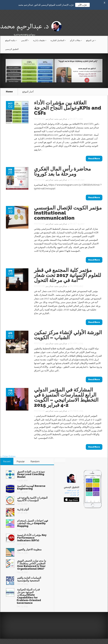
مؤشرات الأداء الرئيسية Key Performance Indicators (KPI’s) (32, 537)
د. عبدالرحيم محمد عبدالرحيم (57, 119)
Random (35, 461)
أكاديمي (25, 40)
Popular (21, 461)
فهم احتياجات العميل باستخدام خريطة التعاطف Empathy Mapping (33, 523)
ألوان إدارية (23, 509)
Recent (7, 461)
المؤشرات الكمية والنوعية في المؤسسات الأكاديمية (32, 499)
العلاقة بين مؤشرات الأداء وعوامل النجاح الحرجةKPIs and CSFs (68, 107)
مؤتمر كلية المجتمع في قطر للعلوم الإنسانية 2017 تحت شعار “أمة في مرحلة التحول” (68, 275)
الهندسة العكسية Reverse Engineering (31, 487)
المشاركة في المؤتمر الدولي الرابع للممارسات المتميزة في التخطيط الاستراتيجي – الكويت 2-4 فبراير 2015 (66, 397)
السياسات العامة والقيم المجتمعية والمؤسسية (29, 579)
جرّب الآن (82, 5)
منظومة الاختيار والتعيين (29, 549)
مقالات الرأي (76, 40)
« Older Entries (8, 456)
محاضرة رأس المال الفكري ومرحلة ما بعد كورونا (62, 171)
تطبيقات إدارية (40, 40)
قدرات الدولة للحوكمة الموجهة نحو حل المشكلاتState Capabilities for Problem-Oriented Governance (29, 596)
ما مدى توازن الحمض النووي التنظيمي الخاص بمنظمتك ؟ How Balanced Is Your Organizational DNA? (32, 564)
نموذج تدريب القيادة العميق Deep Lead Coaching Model (31, 474)
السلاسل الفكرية (58, 40)
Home (9, 91)
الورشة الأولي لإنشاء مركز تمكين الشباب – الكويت (68, 334)
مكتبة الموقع (11, 40)
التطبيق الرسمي (12, 49)
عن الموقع (91, 40)
